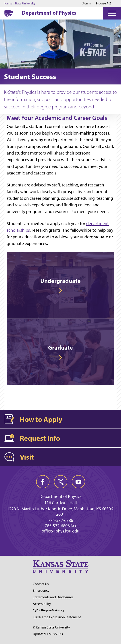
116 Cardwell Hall (61, 503)
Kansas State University (20, 4)
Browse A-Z (104, 3)
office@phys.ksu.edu (61, 531)
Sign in (87, 4)
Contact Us (41, 584)
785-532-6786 (61, 520)
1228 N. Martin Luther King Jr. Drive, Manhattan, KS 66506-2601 (61, 511)
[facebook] (43, 482)
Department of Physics (49, 13)
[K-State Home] (9, 13)
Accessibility (42, 604)
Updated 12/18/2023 (48, 634)
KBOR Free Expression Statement (57, 617)
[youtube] (78, 482)
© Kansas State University (51, 627)
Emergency (41, 590)
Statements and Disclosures (53, 597)
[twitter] (61, 482)
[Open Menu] (112, 13)
